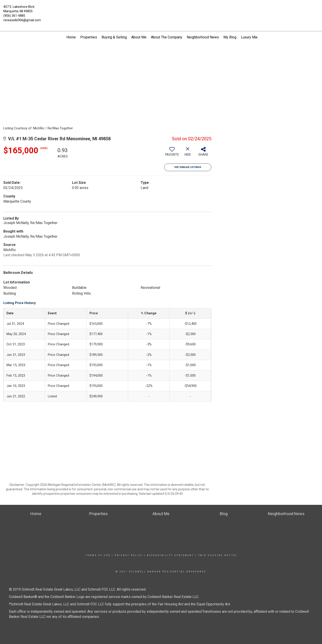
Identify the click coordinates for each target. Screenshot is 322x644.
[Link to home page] (161, 9)
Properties (89, 37)
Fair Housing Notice (217, 555)
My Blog (230, 37)
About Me (139, 37)
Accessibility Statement (171, 555)
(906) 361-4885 (14, 16)
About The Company (167, 37)
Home (71, 37)
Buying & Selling (114, 37)
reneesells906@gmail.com (22, 20)
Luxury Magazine (254, 37)
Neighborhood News (203, 37)
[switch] (172, 153)
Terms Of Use (98, 555)
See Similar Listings (188, 167)
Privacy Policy (129, 555)
